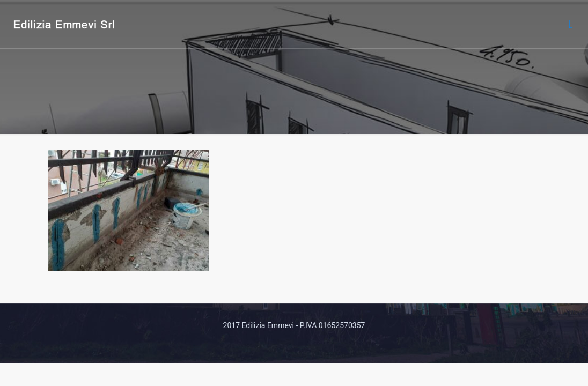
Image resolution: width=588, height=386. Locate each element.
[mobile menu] (571, 24)
